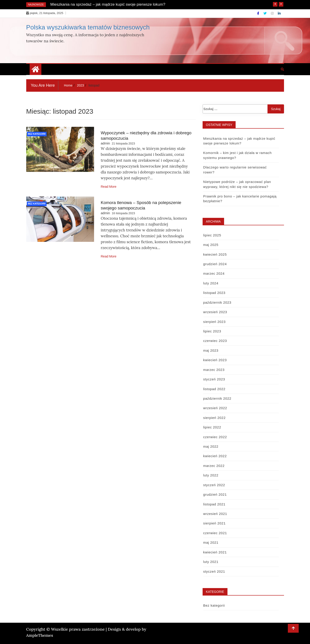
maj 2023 (211, 350)
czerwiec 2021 (215, 533)
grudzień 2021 (215, 494)
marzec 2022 (214, 466)
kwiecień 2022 (215, 456)
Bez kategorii (37, 134)
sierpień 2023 (214, 322)
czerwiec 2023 (215, 341)
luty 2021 (211, 562)
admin (105, 143)
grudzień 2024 (215, 264)
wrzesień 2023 (215, 312)
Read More (109, 187)
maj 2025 (211, 245)
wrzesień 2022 (215, 408)
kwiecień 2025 (215, 254)
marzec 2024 (214, 273)
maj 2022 (211, 446)
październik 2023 (217, 302)
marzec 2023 (214, 370)
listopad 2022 (214, 389)
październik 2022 (217, 398)
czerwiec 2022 (215, 437)
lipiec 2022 (212, 427)
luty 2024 (211, 283)
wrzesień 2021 (215, 514)
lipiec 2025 (212, 235)
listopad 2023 (214, 293)
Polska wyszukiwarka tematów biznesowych (88, 27)
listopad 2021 (214, 504)
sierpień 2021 (214, 523)
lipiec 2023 (212, 331)
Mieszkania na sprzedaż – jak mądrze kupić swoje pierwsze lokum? (108, 4)
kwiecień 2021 (215, 552)
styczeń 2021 (214, 571)
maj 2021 (211, 542)
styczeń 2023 (214, 379)
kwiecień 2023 (215, 360)
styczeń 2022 (214, 485)
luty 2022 (211, 475)
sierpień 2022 (214, 418)
